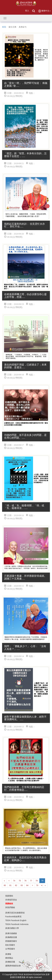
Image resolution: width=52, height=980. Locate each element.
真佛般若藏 (10, 962)
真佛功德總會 (11, 933)
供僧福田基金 (11, 900)
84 (27, 885)
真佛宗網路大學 (12, 928)
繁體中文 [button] (44, 11)
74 (14, 881)
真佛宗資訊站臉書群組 (15, 913)
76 (25, 881)
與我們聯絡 (10, 907)
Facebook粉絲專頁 (13, 917)
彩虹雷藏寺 (10, 945)
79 (42, 881)
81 (11, 885)
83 (22, 885)
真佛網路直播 (11, 937)
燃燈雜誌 (9, 958)
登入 (27, 11)
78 (37, 881)
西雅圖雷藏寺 (11, 941)
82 (16, 885)
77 (31, 881)
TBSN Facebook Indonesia (17, 924)
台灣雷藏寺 (10, 949)
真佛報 (8, 954)
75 (20, 881)
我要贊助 (9, 896)
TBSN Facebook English (16, 920)
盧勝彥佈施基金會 (13, 966)
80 (5, 885)
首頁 (4, 27)
